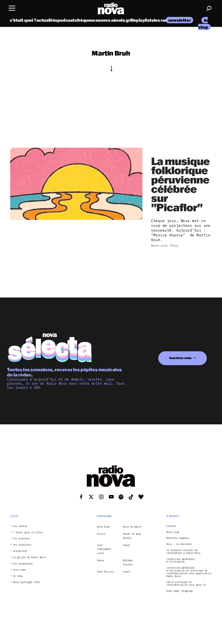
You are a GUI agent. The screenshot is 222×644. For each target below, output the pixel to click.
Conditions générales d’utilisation (180, 561)
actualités (47, 20)
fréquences (89, 20)
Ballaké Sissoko (128, 562)
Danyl (127, 545)
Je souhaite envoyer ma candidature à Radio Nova (183, 552)
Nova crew (173, 532)
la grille (129, 20)
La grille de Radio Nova (29, 557)
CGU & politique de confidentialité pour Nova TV (186, 584)
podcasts (67, 20)
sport (127, 572)
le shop (18, 576)
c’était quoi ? (23, 20)
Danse (100, 560)
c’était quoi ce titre (28, 532)
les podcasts (21, 539)
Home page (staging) (180, 591)
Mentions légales (178, 538)
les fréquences (23, 564)
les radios (164, 20)
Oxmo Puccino (105, 572)
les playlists (22, 545)
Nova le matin (132, 527)
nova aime (111, 20)
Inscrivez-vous (180, 358)
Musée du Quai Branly (132, 536)
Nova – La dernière (179, 544)
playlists (145, 20)
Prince (101, 534)
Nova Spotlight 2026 (26, 582)
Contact (171, 526)
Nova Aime (103, 527)
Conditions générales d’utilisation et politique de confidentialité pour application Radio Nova (189, 572)
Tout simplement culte (104, 549)
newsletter (179, 20)
